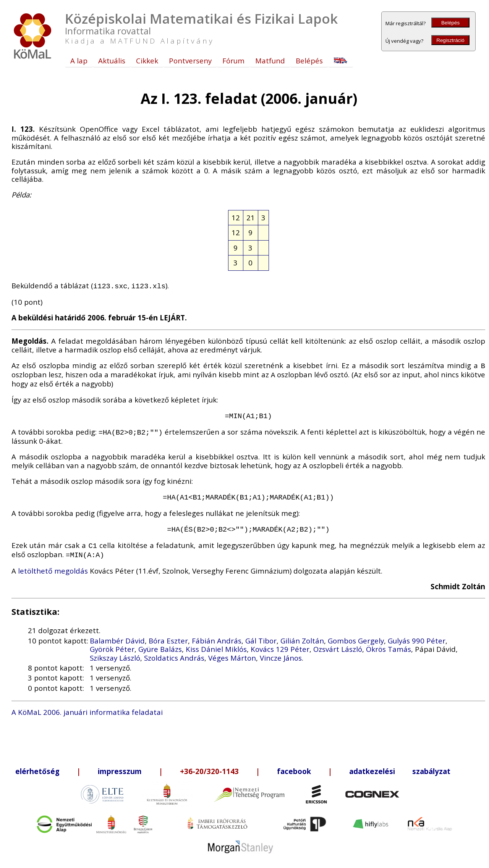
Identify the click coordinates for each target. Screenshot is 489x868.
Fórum (233, 61)
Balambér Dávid (117, 634)
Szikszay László (115, 651)
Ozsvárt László (338, 642)
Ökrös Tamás (389, 642)
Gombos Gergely (356, 634)
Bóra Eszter (168, 634)
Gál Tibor (261, 634)
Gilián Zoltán (302, 634)
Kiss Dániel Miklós (216, 642)
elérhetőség (37, 764)
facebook (294, 764)
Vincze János (281, 651)
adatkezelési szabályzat (400, 764)
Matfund (270, 61)
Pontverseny (190, 61)
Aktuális (112, 61)
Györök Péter (112, 642)
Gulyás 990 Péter (417, 634)
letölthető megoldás (53, 564)
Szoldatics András (174, 651)
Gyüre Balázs (160, 642)
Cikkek (147, 61)
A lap (79, 61)
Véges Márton (232, 651)
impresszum (120, 764)
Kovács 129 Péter (280, 642)
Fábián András (217, 634)
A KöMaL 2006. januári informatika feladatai (87, 705)
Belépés (450, 23)
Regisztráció (450, 40)
